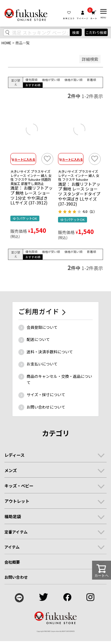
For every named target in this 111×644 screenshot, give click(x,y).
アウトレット (17, 501)
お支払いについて (42, 364)
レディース (15, 455)
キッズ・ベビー (19, 486)
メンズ (11, 470)
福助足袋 (13, 516)
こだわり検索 (96, 32)
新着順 (91, 80)
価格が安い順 (51, 80)
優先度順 (31, 80)
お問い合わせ (16, 577)
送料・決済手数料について (50, 352)
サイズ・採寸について (46, 395)
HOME (6, 43)
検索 (76, 32)
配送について (38, 339)
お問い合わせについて (46, 407)
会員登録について (42, 327)
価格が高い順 (73, 80)
